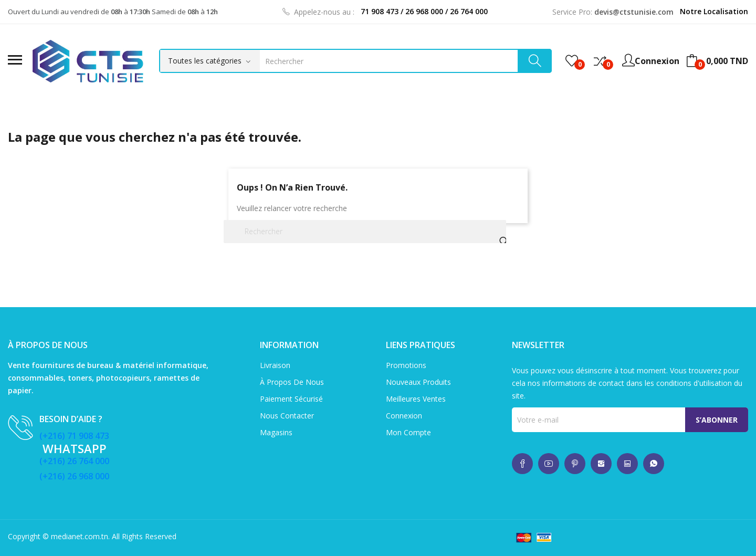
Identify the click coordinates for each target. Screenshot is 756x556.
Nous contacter (287, 416)
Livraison (275, 365)
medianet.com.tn (80, 536)
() (572, 61)
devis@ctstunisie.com (634, 12)
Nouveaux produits (418, 382)
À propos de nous (292, 382)
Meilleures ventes (416, 399)
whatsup (522, 464)
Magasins (276, 432)
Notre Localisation (714, 11)
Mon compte (408, 432)
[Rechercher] (365, 232)
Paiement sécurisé (291, 399)
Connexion (404, 416)
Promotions (406, 365)
